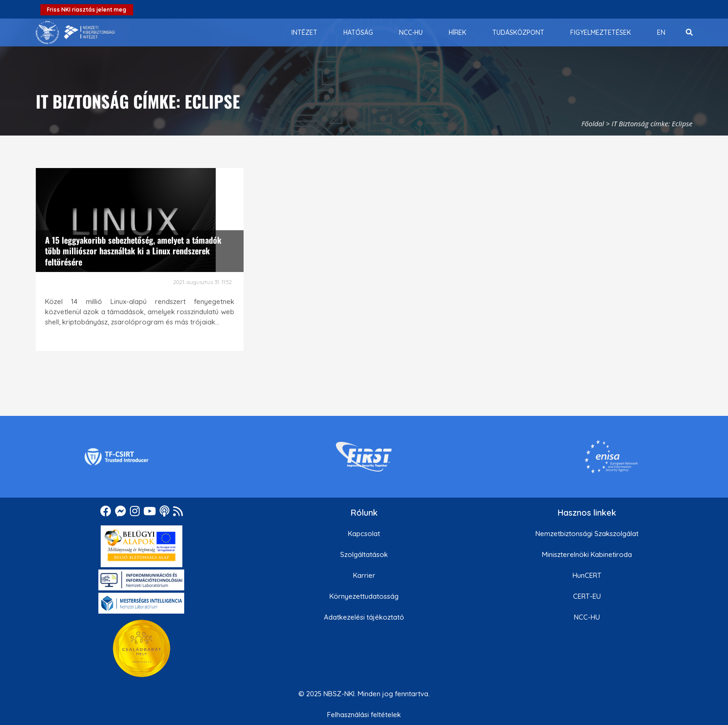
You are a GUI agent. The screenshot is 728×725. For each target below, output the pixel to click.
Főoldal (593, 123)
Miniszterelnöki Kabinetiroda (587, 554)
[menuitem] (304, 32)
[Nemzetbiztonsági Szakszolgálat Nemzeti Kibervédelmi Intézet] (75, 32)
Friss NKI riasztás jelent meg (87, 10)
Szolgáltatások (364, 554)
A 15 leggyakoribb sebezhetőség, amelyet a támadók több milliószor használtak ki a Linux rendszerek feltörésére (133, 251)
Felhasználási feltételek (364, 715)
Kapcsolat (364, 534)
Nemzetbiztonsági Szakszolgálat (587, 534)
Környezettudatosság (364, 596)
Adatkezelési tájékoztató (364, 617)
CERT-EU (587, 596)
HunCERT (587, 575)
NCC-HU (587, 617)
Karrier (364, 575)
